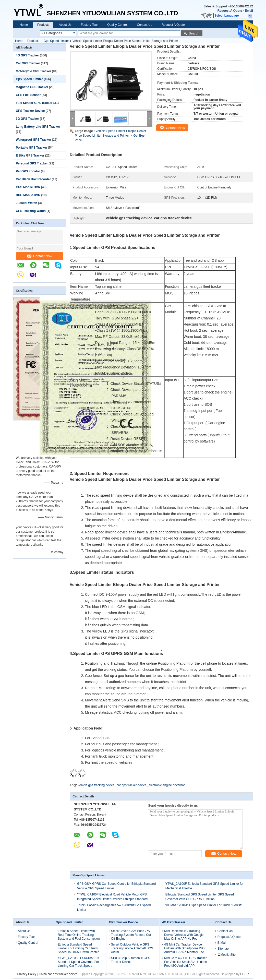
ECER (244, 974)
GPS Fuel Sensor (28, 95)
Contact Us (145, 25)
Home (24, 25)
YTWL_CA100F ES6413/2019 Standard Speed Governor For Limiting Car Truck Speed (78, 962)
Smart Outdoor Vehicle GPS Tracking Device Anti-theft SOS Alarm (132, 948)
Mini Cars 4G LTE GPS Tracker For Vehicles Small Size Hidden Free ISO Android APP (185, 962)
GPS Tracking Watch (31, 211)
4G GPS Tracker (27, 55)
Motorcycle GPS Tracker (33, 71)
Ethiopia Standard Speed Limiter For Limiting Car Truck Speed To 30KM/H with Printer (78, 948)
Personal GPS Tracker (32, 163)
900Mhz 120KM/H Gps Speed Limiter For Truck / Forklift (204, 905)
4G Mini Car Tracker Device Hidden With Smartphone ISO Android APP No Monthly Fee (184, 948)
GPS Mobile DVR (28, 187)
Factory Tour (89, 25)
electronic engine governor (167, 785)
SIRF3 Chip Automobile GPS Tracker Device (131, 960)
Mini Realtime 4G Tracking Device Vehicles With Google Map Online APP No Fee (184, 935)
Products (43, 25)
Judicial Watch (27, 203)
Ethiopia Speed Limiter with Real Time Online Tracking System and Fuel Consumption (79, 935)
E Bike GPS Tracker (30, 156)
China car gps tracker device (58, 974)
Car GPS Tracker (28, 63)
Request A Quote (230, 11)
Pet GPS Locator (28, 171)
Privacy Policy (27, 974)
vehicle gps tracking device (96, 785)
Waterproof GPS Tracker (33, 140)
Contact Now (40, 256)
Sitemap (223, 949)
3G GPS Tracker (27, 119)
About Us (65, 25)
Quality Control (117, 25)
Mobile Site (227, 955)
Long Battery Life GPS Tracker (38, 127)
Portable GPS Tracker (32, 148)
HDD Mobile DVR (28, 195)
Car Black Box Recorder (33, 179)
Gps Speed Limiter (56, 41)
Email (249, 11)
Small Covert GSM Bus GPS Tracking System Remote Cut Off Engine (131, 935)
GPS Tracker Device (30, 111)
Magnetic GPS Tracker (32, 87)
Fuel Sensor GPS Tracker (34, 103)
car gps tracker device (132, 785)
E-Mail (222, 943)
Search (194, 33)
